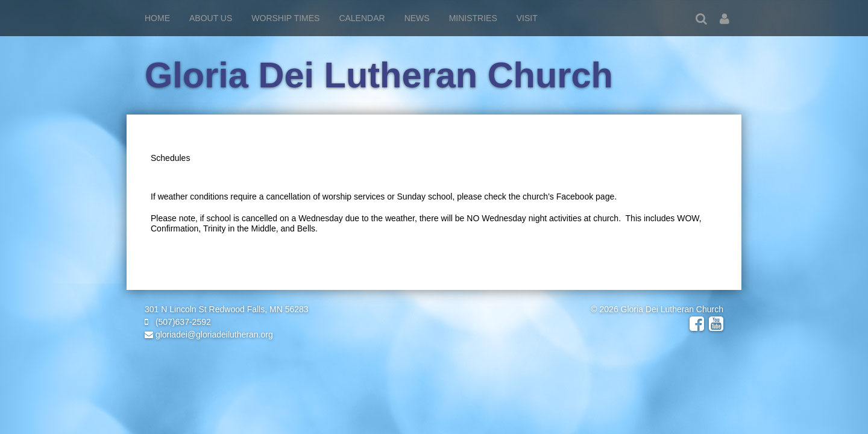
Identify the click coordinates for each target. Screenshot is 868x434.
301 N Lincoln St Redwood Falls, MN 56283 (227, 309)
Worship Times (285, 18)
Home (157, 18)
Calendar (362, 18)
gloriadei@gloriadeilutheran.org (209, 335)
